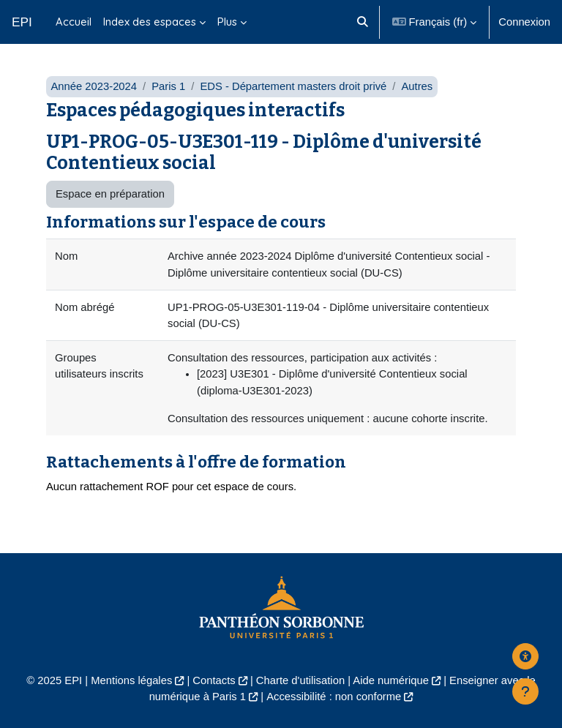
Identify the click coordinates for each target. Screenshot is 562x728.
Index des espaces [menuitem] (150, 22)
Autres (417, 86)
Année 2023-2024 (94, 86)
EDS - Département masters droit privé (293, 86)
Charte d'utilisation (300, 680)
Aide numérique (391, 680)
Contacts (214, 680)
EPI (22, 22)
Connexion (524, 22)
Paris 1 (168, 86)
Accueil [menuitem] (74, 22)
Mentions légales (131, 680)
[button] (363, 22)
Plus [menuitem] (227, 22)
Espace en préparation (110, 194)
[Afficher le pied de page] (525, 691)
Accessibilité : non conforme (334, 697)
